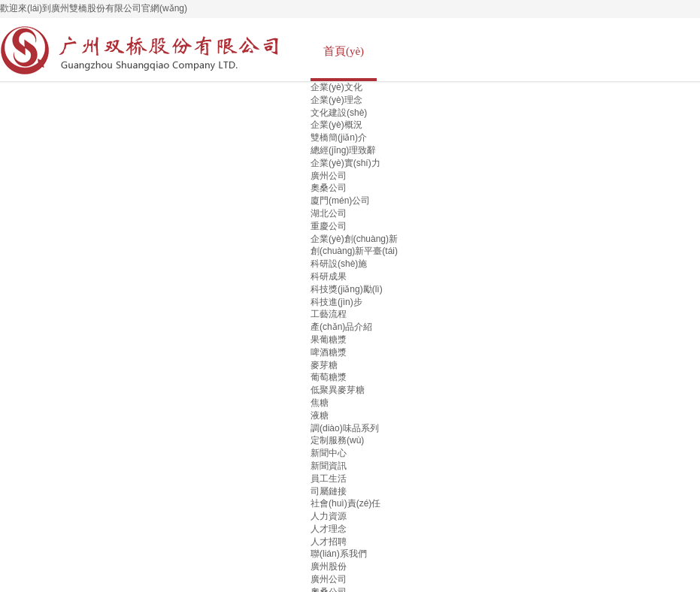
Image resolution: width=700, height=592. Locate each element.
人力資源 (329, 516)
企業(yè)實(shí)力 (345, 163)
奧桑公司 (329, 188)
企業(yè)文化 (336, 87)
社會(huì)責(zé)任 (345, 503)
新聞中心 (329, 453)
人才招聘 (329, 542)
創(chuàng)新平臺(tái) (354, 251)
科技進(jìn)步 (336, 302)
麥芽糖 (324, 365)
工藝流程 (329, 314)
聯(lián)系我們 (339, 554)
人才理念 (329, 529)
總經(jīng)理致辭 (343, 150)
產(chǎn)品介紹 (341, 327)
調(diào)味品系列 (345, 428)
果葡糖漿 (329, 340)
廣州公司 (329, 176)
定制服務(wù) (337, 440)
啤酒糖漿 (329, 352)
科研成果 (329, 276)
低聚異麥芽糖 (338, 390)
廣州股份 (329, 566)
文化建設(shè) (339, 113)
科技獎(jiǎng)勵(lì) (347, 289)
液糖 (320, 415)
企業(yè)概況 (336, 125)
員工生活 (329, 479)
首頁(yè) (344, 51)
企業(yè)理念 (336, 100)
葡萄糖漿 (329, 377)
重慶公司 (329, 226)
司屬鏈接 (329, 491)
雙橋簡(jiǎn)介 (339, 137)
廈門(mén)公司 (340, 201)
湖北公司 (329, 213)
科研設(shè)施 (339, 264)
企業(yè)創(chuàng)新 (354, 239)
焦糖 (320, 403)
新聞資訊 (329, 466)
